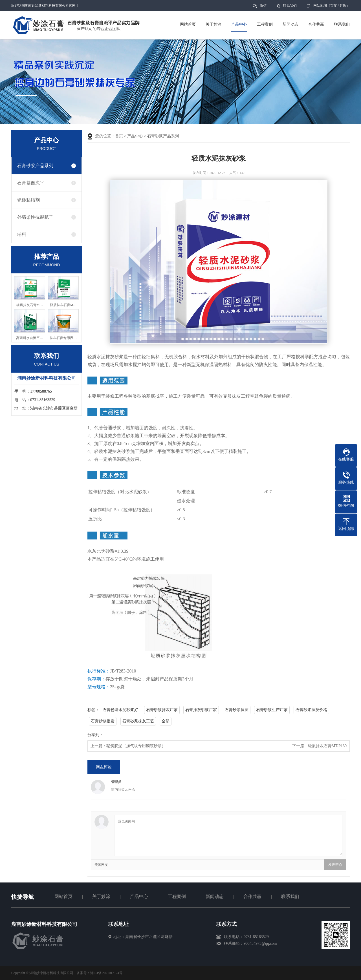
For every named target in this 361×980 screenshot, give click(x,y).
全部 (166, 721)
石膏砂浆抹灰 (237, 710)
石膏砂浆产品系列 (35, 166)
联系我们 (290, 6)
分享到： (95, 735)
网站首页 (63, 896)
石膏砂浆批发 (103, 721)
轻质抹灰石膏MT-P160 (327, 746)
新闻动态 (215, 896)
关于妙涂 (101, 896)
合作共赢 (252, 896)
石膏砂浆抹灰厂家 (162, 710)
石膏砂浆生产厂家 (272, 710)
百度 (334, 6)
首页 (119, 136)
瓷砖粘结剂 (28, 200)
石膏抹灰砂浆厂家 (201, 710)
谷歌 (343, 6)
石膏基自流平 (31, 183)
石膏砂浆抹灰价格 (311, 710)
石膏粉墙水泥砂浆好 (120, 710)
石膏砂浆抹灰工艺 (138, 721)
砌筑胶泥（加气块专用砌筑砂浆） (136, 746)
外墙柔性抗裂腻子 (35, 217)
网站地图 (320, 6)
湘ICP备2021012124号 (106, 973)
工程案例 (177, 896)
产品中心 (135, 136)
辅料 (22, 234)
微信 (263, 7)
